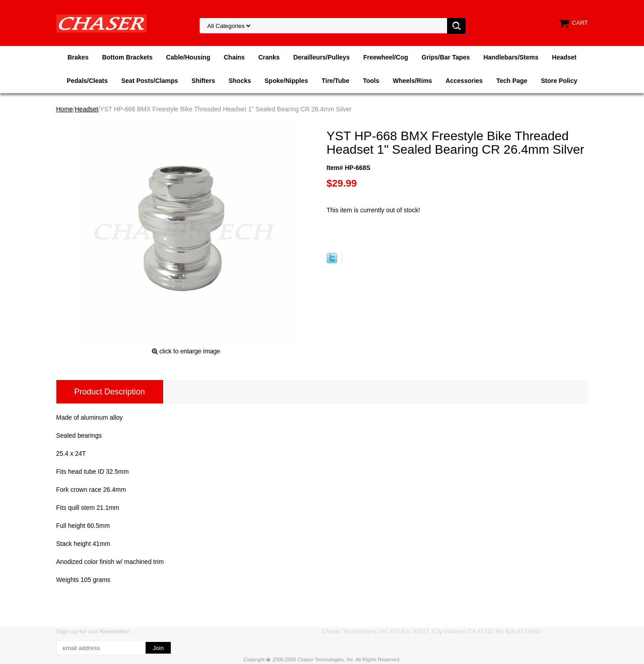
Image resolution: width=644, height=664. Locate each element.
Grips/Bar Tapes (446, 57)
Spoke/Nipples (286, 81)
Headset (564, 57)
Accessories (464, 81)
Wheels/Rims (412, 81)
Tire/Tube (335, 81)
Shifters (203, 81)
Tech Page (512, 81)
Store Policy (559, 81)
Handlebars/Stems (511, 57)
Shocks (240, 81)
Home (65, 109)
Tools (371, 81)
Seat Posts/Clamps (150, 81)
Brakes (78, 57)
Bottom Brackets (127, 57)
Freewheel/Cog (386, 57)
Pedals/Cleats (87, 81)
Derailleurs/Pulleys (322, 57)
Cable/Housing (188, 57)
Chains (234, 57)
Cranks (269, 57)
